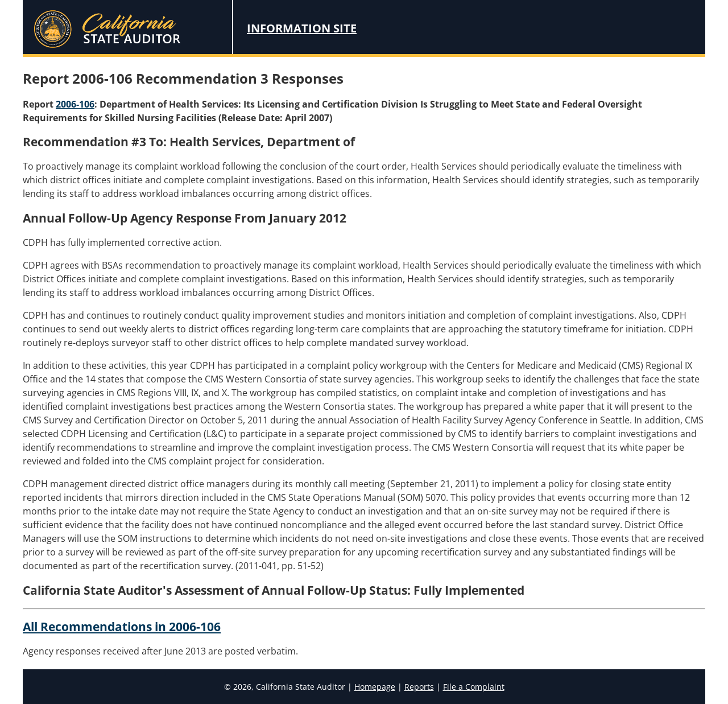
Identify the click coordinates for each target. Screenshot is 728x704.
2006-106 (75, 104)
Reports (419, 687)
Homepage (375, 687)
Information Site (302, 28)
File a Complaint (474, 687)
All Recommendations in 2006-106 (122, 627)
